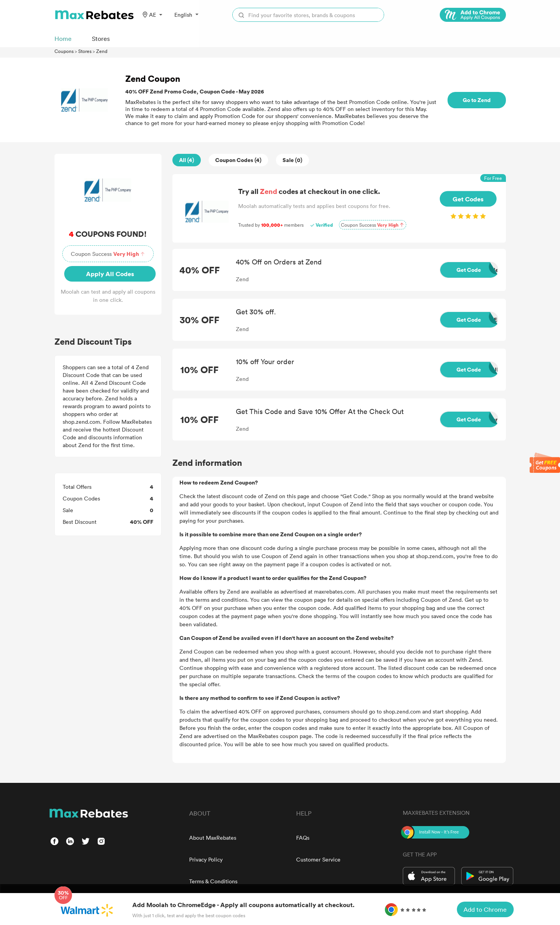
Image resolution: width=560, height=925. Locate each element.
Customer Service (318, 859)
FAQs (303, 838)
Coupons (64, 51)
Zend (102, 51)
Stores (85, 51)
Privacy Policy (206, 859)
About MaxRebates (213, 838)
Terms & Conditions (213, 881)
